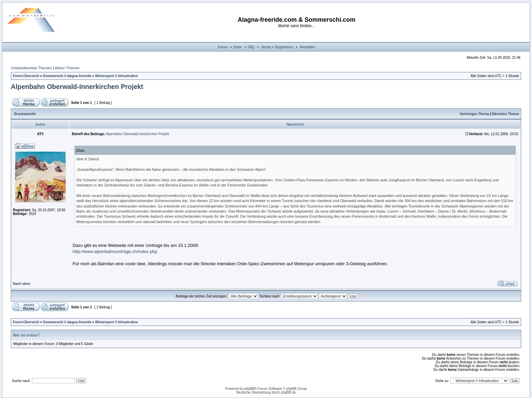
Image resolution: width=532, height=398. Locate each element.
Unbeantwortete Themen (31, 68)
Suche (266, 47)
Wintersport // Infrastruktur (117, 76)
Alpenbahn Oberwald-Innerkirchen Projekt (77, 87)
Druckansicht (25, 114)
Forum (223, 47)
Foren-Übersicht (26, 76)
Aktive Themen (67, 68)
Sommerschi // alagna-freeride (67, 76)
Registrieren (284, 47)
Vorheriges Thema (474, 114)
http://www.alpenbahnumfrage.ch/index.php (115, 251)
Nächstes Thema (505, 114)
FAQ (251, 47)
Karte (237, 47)
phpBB (249, 389)
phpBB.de (288, 392)
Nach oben (22, 284)
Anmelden (308, 47)
